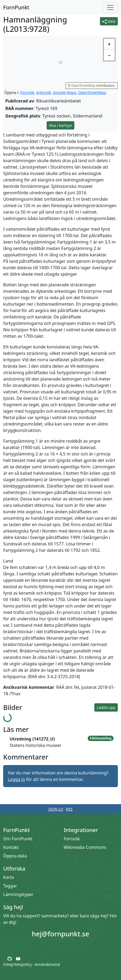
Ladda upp (106, 707)
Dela (109, 21)
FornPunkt (16, 7)
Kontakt (11, 847)
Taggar (10, 886)
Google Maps (65, 92)
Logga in (16, 779)
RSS (69, 809)
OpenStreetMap (83, 86)
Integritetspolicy (17, 964)
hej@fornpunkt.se (61, 934)
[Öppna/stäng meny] (110, 7)
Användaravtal (47, 964)
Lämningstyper (18, 894)
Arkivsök (44, 92)
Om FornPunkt (18, 839)
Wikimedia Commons (85, 847)
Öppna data (15, 856)
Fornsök (27, 92)
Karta (9, 877)
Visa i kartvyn (61, 125)
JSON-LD (56, 809)
